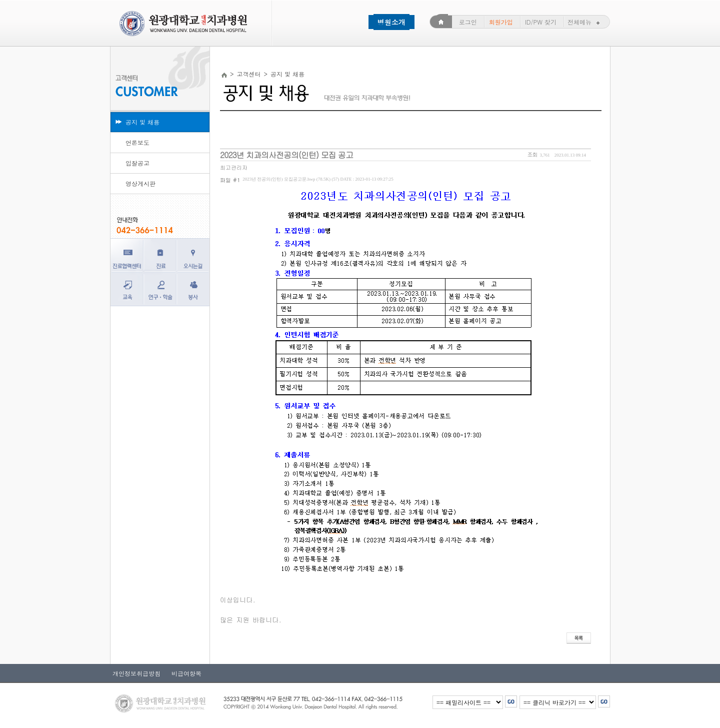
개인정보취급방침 (136, 673)
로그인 (468, 22)
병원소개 (391, 22)
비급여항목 (183, 673)
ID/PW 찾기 (541, 22)
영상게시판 (140, 183)
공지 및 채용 (142, 122)
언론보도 (137, 142)
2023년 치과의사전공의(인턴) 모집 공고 (286, 155)
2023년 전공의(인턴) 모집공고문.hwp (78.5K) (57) (318, 179)
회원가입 (501, 22)
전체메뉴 (585, 22)
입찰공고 (137, 163)
